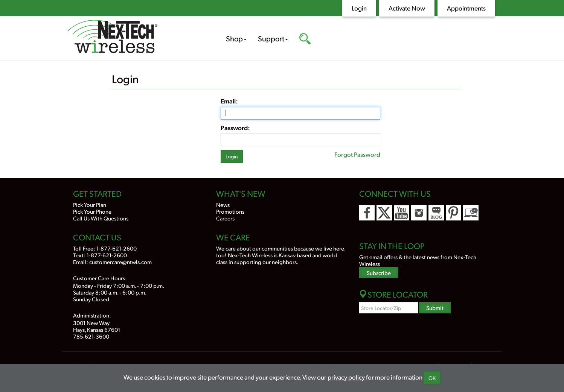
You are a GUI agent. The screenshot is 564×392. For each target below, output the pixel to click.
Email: (229, 101)
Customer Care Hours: (100, 278)
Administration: (92, 315)
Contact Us (97, 237)
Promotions (230, 211)
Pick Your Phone (92, 211)
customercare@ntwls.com (120, 262)
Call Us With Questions (101, 218)
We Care (233, 237)
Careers (225, 218)
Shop (236, 38)
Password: (235, 128)
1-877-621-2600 (117, 248)
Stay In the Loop (392, 246)
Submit (435, 308)
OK (432, 378)
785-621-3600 (91, 336)
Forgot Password (357, 154)
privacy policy (346, 377)
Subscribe (379, 273)
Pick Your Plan (90, 204)
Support (273, 38)
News (223, 204)
